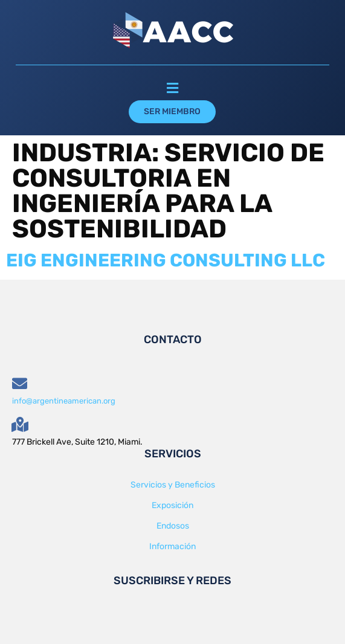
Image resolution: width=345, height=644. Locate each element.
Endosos (173, 526)
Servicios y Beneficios (173, 485)
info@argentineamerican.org (64, 401)
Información (172, 546)
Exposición (172, 505)
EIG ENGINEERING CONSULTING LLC (166, 260)
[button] (172, 89)
